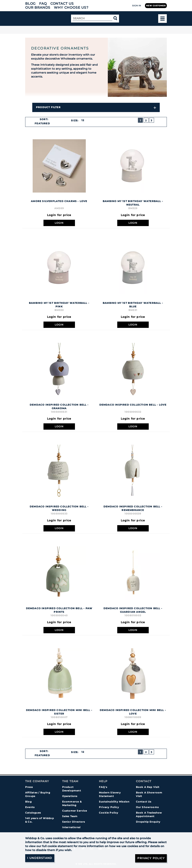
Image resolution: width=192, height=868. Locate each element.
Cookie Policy (109, 813)
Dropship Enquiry (148, 822)
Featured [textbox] (42, 123)
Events (30, 807)
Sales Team (70, 816)
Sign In (137, 6)
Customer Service (75, 811)
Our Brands (38, 7)
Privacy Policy (109, 807)
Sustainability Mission (114, 802)
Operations (70, 796)
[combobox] (44, 123)
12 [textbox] (83, 120)
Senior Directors (74, 822)
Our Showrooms (147, 807)
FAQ (43, 4)
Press (29, 787)
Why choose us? (71, 7)
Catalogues (33, 813)
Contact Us (62, 4)
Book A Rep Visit (148, 787)
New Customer (156, 6)
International (71, 827)
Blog (30, 4)
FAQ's (103, 787)
